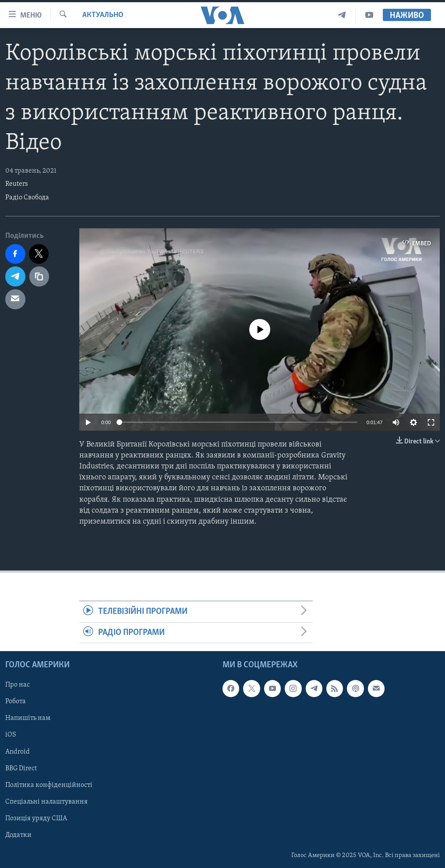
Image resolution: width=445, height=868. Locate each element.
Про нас (18, 685)
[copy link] (39, 276)
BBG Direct (21, 768)
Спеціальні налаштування (46, 802)
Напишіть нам (28, 718)
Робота (16, 701)
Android (18, 751)
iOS (11, 735)
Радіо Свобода (27, 198)
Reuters (17, 184)
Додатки (18, 835)
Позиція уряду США (36, 818)
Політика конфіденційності (49, 785)
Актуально (103, 15)
